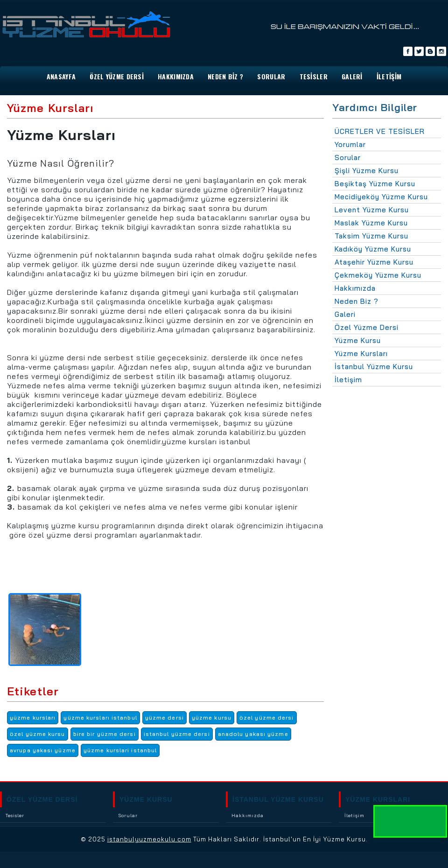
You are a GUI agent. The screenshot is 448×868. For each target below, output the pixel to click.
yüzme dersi (164, 717)
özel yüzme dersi (267, 717)
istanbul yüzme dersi (177, 734)
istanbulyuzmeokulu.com (149, 839)
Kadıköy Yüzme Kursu (373, 249)
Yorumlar (350, 144)
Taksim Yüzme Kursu (371, 236)
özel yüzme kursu (38, 734)
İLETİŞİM (389, 76)
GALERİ (352, 76)
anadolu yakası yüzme (253, 734)
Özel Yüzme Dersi (117, 76)
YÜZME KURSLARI (378, 799)
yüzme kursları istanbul (100, 717)
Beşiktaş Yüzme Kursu (375, 184)
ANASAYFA (61, 76)
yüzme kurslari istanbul (120, 750)
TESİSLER (314, 76)
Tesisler (15, 815)
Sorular (348, 157)
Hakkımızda (355, 288)
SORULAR (271, 76)
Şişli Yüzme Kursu (367, 171)
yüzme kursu (212, 717)
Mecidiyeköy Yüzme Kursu (381, 197)
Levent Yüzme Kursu (372, 210)
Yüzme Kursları (361, 353)
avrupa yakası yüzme (43, 750)
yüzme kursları (33, 717)
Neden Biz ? (357, 301)
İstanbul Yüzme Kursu (374, 367)
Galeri (345, 314)
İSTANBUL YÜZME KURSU (278, 799)
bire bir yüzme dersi (105, 734)
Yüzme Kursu (358, 340)
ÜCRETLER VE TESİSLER (380, 131)
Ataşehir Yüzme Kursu (374, 262)
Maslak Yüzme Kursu (371, 223)
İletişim (348, 380)
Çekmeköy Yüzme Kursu (378, 275)
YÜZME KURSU (146, 799)
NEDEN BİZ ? (225, 76)
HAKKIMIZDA (176, 76)
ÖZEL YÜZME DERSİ (42, 799)
